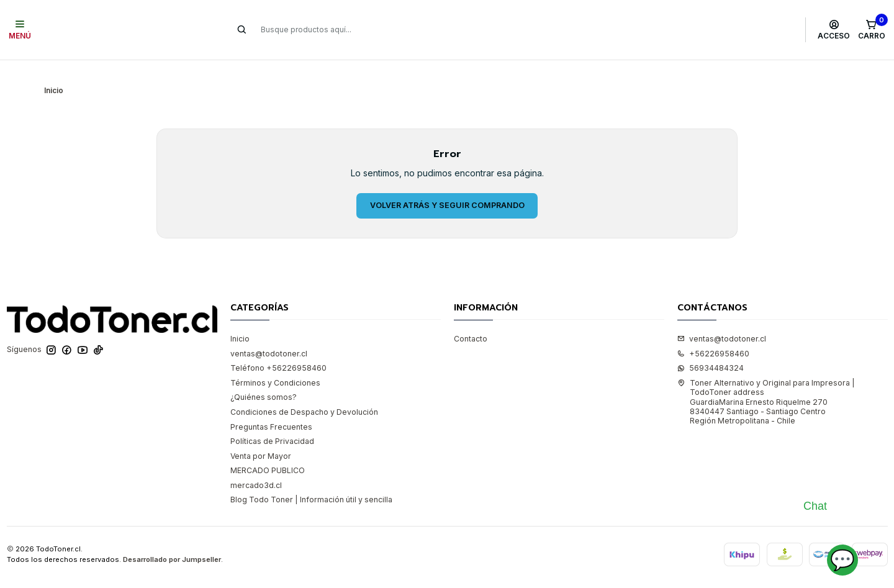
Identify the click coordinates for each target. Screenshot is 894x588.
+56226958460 (713, 335)
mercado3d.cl (256, 467)
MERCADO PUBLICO (268, 452)
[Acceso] (834, 30)
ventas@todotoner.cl (269, 335)
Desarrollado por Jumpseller (172, 541)
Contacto (471, 320)
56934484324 (711, 349)
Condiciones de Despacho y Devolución (304, 393)
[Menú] (20, 30)
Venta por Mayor (261, 437)
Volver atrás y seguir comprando (447, 187)
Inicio (240, 320)
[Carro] (871, 30)
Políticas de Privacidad (272, 423)
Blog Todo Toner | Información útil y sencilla (311, 481)
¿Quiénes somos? (264, 379)
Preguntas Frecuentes (271, 408)
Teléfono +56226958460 (278, 349)
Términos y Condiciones (275, 364)
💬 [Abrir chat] (842, 560)
